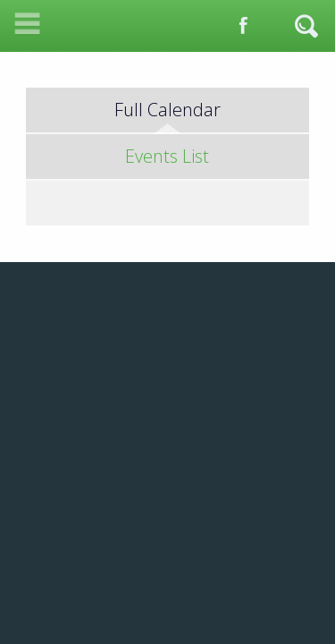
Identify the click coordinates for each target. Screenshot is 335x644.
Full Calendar (167, 110)
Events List (167, 156)
